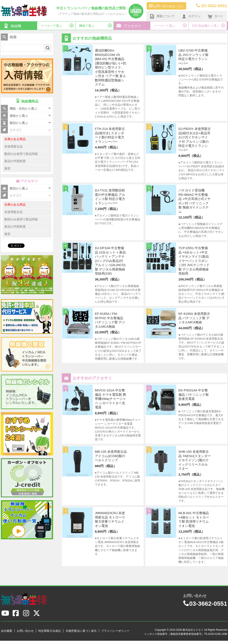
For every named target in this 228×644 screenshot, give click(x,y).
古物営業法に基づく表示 (81, 631)
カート (216, 16)
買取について (162, 16)
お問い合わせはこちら (166, 6)
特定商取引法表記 (50, 631)
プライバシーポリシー (115, 631)
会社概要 (7, 631)
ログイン (191, 16)
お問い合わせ (25, 631)
